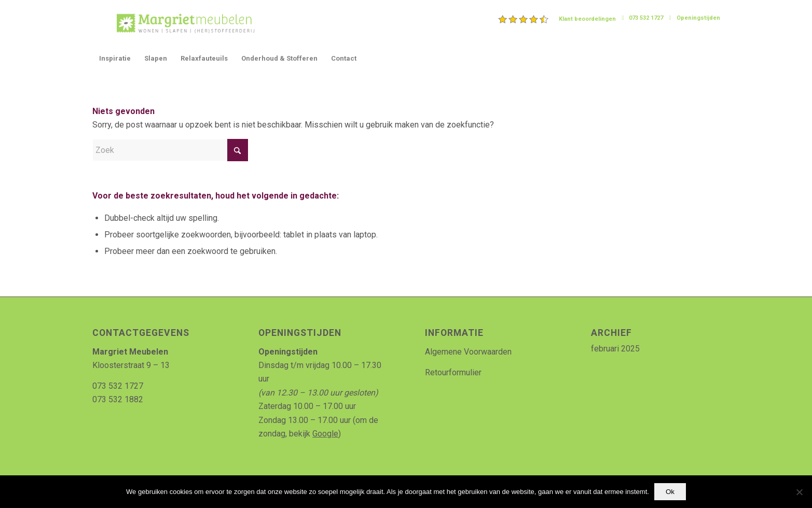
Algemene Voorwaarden (468, 352)
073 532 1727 (646, 18)
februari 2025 (615, 349)
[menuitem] (557, 19)
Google (325, 434)
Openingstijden (698, 18)
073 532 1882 (118, 399)
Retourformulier (453, 372)
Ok (670, 492)
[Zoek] (170, 150)
